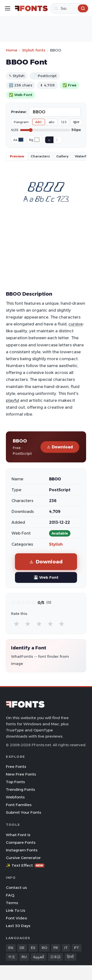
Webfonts (15, 797)
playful (13, 400)
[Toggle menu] (8, 8)
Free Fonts (16, 767)
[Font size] (45, 130)
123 (64, 122)
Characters (40, 156)
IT (66, 948)
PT (77, 948)
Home (12, 50)
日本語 (55, 957)
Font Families (19, 805)
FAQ (10, 895)
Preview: (19, 112)
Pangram (21, 122)
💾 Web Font (46, 577)
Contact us (16, 887)
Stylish (56, 544)
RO (44, 948)
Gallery (62, 156)
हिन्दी (70, 957)
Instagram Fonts (22, 850)
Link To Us (16, 910)
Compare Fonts (21, 842)
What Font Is (18, 835)
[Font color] (21, 140)
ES (33, 948)
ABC (39, 122)
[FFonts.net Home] (31, 8)
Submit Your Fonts (24, 812)
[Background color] (37, 140)
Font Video (16, 918)
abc (52, 122)
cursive (76, 324)
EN (11, 948)
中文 (12, 957)
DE (22, 948)
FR (56, 948)
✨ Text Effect (25, 865)
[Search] (70, 8)
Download (60, 447)
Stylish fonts (34, 50)
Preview (17, 156)
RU (24, 957)
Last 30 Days (18, 926)
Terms (12, 903)
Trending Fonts (20, 789)
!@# (76, 122)
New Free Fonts (21, 774)
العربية (39, 957)
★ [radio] (16, 624)
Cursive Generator (23, 858)
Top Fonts (15, 782)
